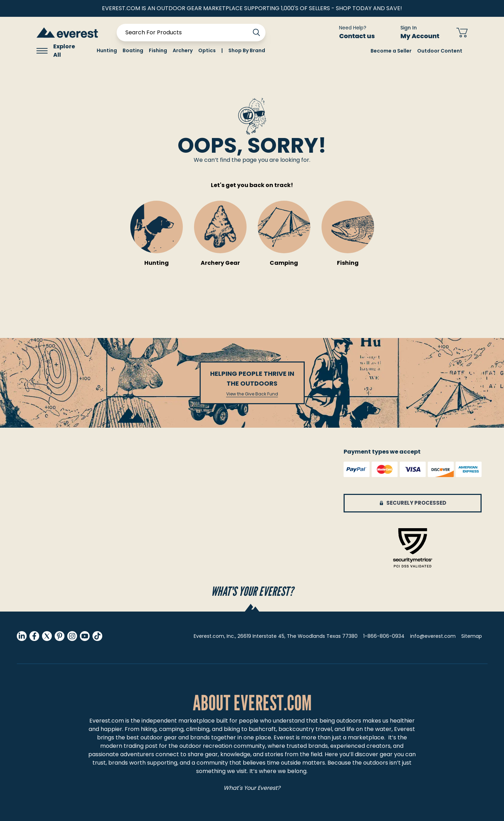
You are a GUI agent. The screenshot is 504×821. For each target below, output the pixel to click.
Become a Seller (391, 51)
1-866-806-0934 (384, 636)
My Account (424, 36)
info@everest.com (433, 636)
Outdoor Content (440, 51)
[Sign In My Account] (416, 33)
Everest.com (107, 721)
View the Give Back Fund (252, 394)
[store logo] (67, 32)
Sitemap (472, 636)
